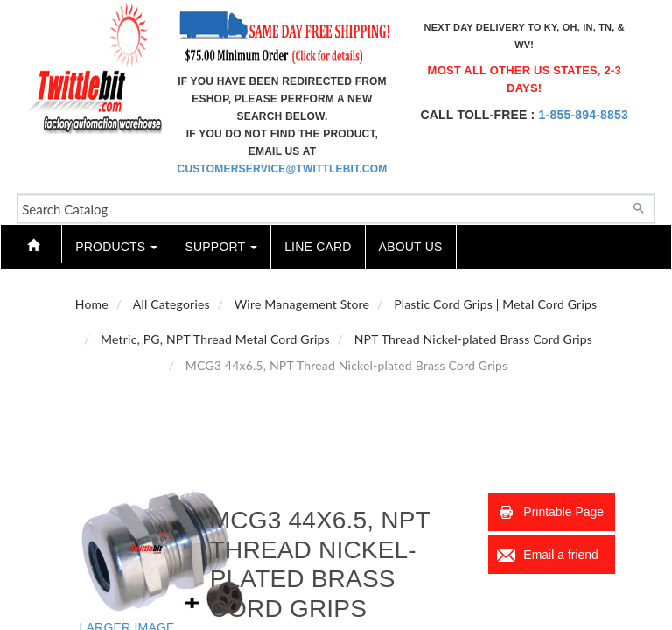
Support (221, 247)
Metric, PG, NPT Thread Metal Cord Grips (215, 339)
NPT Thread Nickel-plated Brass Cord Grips (473, 339)
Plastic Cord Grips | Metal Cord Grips (495, 304)
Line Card (318, 247)
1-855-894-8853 (584, 115)
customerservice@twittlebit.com (283, 169)
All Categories (171, 304)
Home (92, 304)
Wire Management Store (302, 304)
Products (116, 247)
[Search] (639, 206)
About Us (411, 247)
